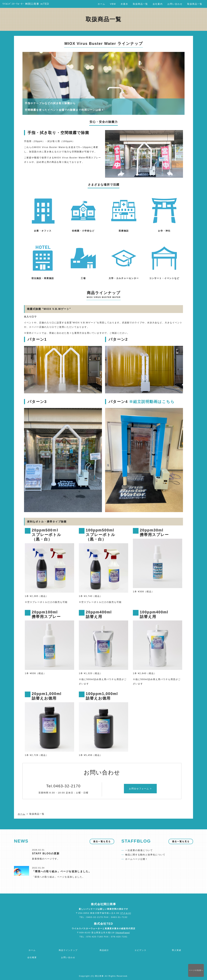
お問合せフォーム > (140, 789)
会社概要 (32, 957)
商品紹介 (104, 950)
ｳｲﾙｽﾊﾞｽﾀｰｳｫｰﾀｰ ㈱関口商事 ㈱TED (26, 4)
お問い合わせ (175, 4)
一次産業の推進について (139, 850)
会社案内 (158, 4)
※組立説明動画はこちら (152, 402)
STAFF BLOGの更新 (46, 853)
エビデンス (140, 950)
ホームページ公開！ (136, 859)
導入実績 (177, 950)
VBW (113, 4)
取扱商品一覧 (140, 4)
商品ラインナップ (68, 950)
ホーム (101, 4)
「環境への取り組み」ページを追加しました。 (62, 871)
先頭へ (196, 970)
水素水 (124, 4)
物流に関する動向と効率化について (145, 855)
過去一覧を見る (102, 841)
